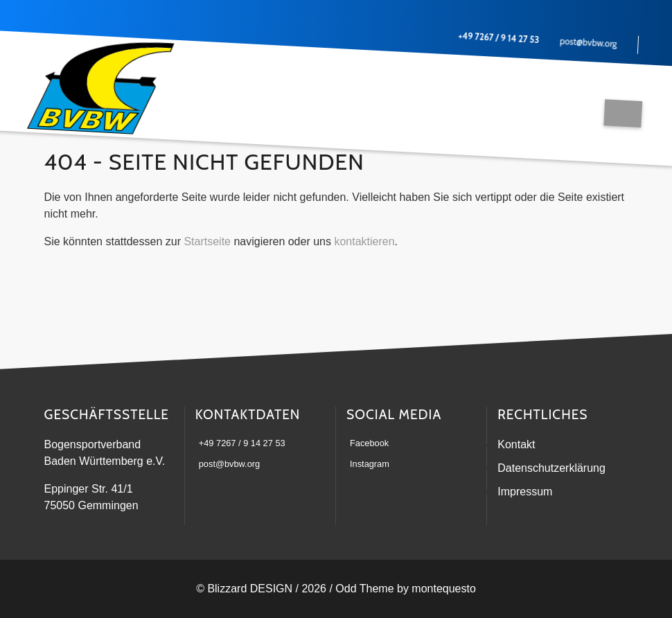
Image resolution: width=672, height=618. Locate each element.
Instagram (370, 464)
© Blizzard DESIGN (244, 589)
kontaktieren (364, 241)
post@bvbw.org (589, 42)
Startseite (207, 241)
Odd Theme (364, 589)
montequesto (444, 589)
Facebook (369, 443)
